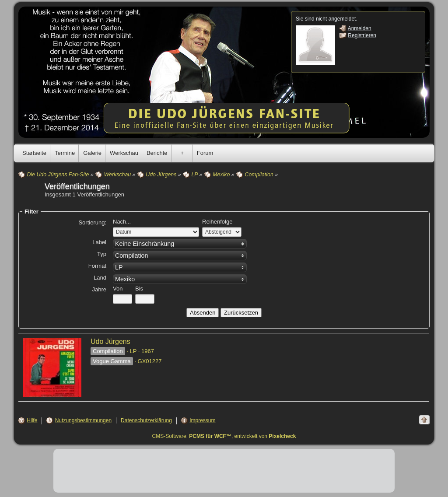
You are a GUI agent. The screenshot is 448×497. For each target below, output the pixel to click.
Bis (139, 289)
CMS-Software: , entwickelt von (224, 436)
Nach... (122, 222)
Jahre (99, 289)
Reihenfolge (217, 222)
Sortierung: (92, 222)
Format (97, 266)
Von (118, 289)
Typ (102, 254)
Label (99, 242)
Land (100, 278)
